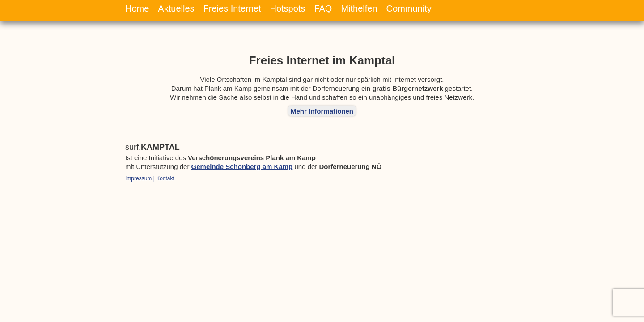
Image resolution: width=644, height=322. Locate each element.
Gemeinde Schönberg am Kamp (242, 167)
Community (409, 8)
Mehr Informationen (322, 111)
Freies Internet (232, 8)
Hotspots (287, 8)
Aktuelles (176, 8)
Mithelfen (359, 8)
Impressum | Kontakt (150, 178)
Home (137, 8)
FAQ (323, 8)
